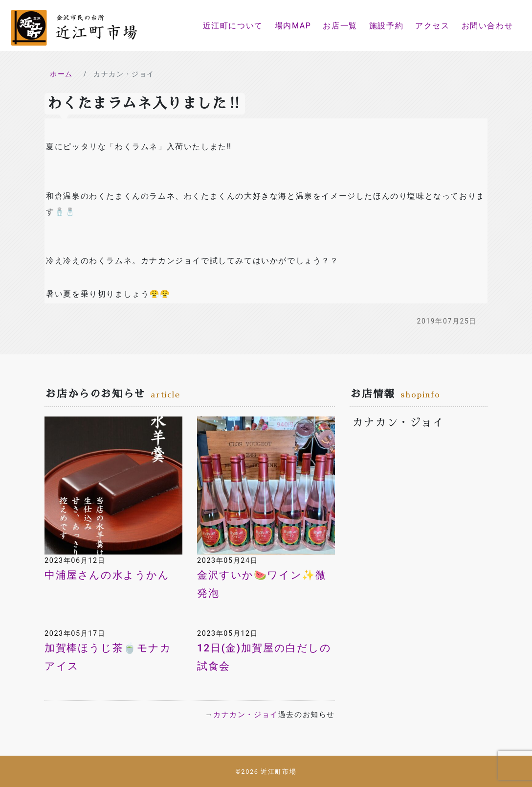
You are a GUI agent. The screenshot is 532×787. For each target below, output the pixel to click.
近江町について (233, 26)
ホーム (61, 74)
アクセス (432, 26)
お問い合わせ (488, 26)
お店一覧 (340, 26)
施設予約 (386, 26)
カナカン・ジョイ (246, 715)
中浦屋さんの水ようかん (107, 575)
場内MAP (293, 26)
